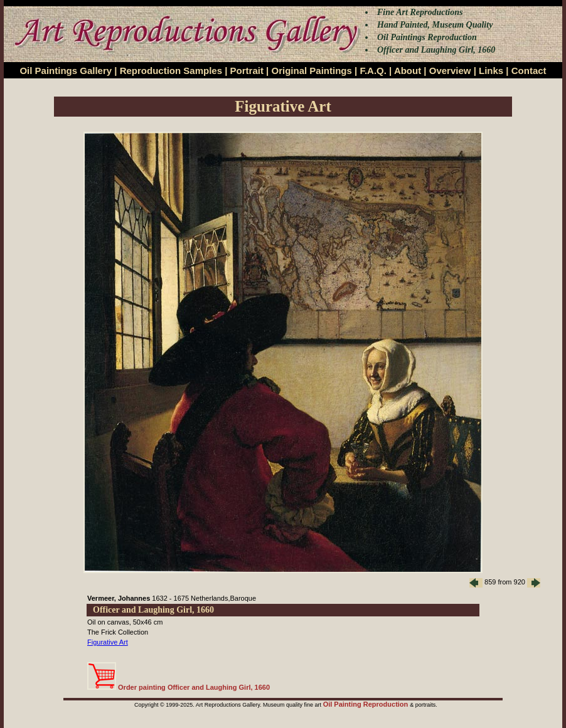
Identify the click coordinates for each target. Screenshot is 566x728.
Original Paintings (311, 71)
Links (491, 71)
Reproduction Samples (171, 71)
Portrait (247, 71)
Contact (529, 71)
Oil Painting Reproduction (367, 704)
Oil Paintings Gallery (66, 71)
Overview (450, 71)
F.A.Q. (373, 71)
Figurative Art (108, 642)
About (408, 71)
